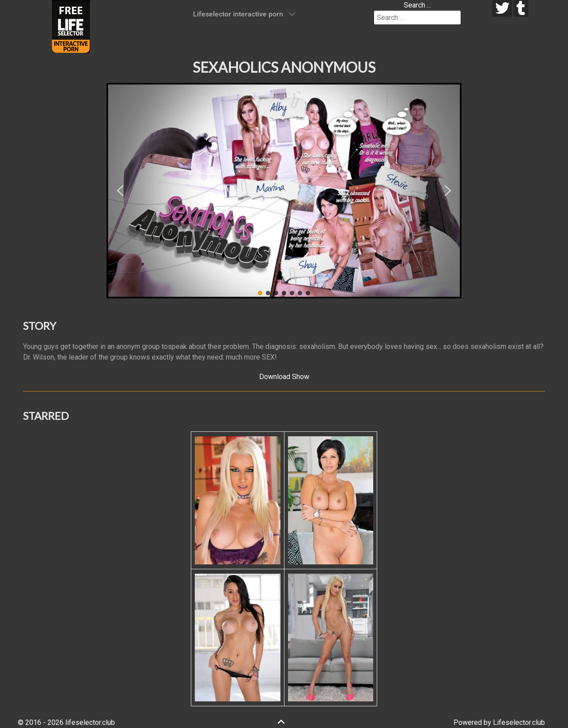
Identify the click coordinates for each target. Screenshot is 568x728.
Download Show (284, 377)
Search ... (417, 5)
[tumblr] (521, 8)
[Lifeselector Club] (71, 26)
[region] (284, 191)
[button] (120, 191)
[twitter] (502, 8)
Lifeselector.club (519, 722)
